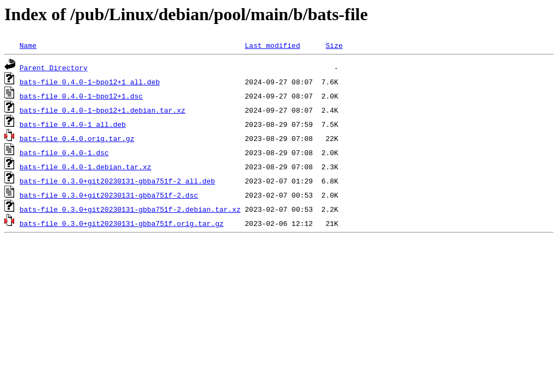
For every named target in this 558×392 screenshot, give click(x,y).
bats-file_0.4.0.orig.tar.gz (77, 138)
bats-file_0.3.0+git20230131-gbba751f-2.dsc (109, 195)
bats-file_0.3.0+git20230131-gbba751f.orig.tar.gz (122, 223)
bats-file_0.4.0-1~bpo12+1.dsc (81, 96)
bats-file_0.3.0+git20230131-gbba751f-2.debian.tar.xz (130, 209)
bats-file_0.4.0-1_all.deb (73, 124)
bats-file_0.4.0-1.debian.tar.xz (86, 167)
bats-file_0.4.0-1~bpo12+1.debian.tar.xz (102, 110)
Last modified (272, 45)
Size (334, 45)
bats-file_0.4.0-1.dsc (64, 152)
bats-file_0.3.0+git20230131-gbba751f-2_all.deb (117, 181)
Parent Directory (54, 68)
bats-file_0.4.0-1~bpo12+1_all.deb (90, 82)
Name (28, 45)
